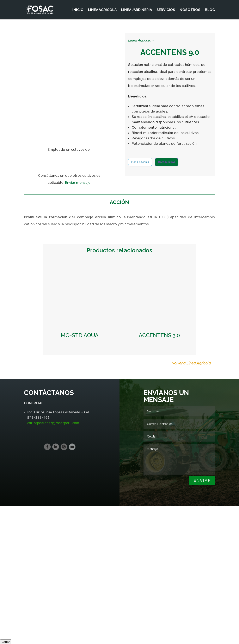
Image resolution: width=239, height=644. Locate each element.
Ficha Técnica (140, 162)
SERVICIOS (166, 10)
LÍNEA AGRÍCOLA (102, 10)
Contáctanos (167, 162)
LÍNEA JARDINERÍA (137, 10)
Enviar (202, 480)
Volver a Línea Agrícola (191, 363)
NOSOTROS (190, 10)
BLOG (210, 10)
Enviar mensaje (78, 183)
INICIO (78, 10)
